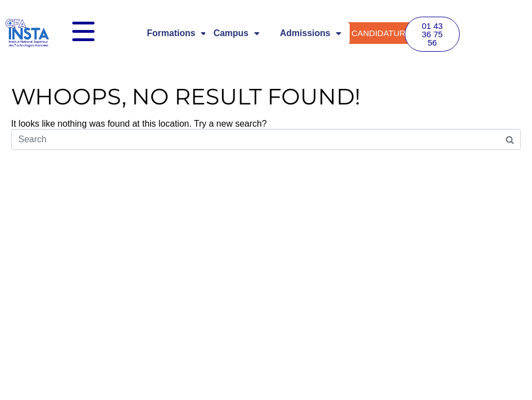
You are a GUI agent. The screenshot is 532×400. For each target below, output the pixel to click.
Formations (176, 33)
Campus (237, 33)
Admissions (311, 33)
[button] (432, 34)
